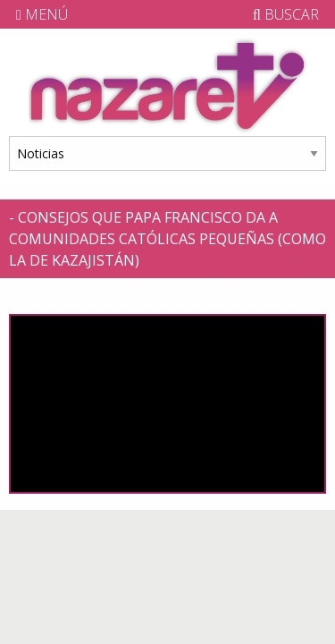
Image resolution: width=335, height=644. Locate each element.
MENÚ (42, 14)
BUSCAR (286, 14)
